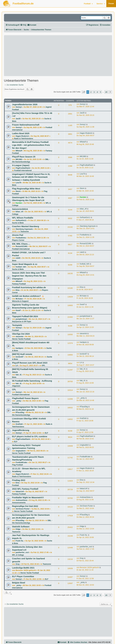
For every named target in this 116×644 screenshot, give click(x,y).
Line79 (18, 183)
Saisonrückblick (20, 209)
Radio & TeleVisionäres (24, 139)
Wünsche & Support (20, 301)
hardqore (19, 348)
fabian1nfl (20, 492)
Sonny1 (19, 107)
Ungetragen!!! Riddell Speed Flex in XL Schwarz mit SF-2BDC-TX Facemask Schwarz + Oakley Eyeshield (31, 177)
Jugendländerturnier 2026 (25, 104)
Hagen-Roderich (22, 136)
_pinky (18, 401)
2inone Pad (18, 235)
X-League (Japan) (21, 165)
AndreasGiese (21, 500)
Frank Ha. (20, 541)
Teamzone (25, 232)
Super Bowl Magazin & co (25, 264)
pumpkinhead (21, 319)
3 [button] (94, 92)
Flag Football (17, 465)
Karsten (19, 203)
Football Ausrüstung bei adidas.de (29, 287)
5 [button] (101, 92)
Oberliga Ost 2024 (21, 334)
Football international (23, 170)
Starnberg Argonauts (24, 229)
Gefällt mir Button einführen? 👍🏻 (28, 296)
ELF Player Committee (23, 576)
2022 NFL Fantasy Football (25, 489)
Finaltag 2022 (19, 480)
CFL (14, 389)
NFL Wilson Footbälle (23, 218)
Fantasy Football (19, 284)
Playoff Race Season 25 (24, 157)
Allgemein (16, 386)
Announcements (19, 503)
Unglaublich (21, 451)
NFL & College (18, 555)
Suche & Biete (18, 223)
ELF (46, 433)
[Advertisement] (58, 56)
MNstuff (19, 151)
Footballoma (21, 238)
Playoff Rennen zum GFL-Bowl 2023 (30, 363)
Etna (18, 290)
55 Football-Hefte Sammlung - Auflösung (32, 381)
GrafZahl (19, 424)
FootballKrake (21, 462)
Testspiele (17, 325)
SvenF (18, 310)
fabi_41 (19, 375)
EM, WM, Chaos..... (21, 244)
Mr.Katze (19, 299)
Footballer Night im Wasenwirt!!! (28, 498)
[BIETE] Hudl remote (22, 354)
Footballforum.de (23, 4)
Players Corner (18, 240)
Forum (111, 4)
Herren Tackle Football (21, 339)
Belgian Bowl (19, 583)
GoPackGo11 (21, 220)
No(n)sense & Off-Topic (22, 322)
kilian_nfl (19, 212)
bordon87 (20, 357)
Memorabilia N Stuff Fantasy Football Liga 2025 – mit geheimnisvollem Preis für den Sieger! (31, 145)
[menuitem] (23, 25)
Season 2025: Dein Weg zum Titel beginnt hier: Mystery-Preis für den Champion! (29, 276)
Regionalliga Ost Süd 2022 (25, 506)
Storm (18, 191)
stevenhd (19, 337)
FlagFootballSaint (23, 168)
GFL (44, 366)
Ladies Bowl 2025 (21, 133)
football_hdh (21, 267)
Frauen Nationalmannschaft (26, 125)
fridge (18, 529)
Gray (18, 564)
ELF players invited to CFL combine (30, 436)
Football (88, 4)
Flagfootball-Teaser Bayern (25, 398)
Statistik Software (21, 527)
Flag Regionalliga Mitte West (26, 189)
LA (17, 366)
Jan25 (18, 119)
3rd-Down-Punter (23, 509)
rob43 (18, 258)
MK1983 (19, 159)
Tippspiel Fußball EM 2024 (25, 316)
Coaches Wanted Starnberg (26, 226)
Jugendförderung (21, 430)
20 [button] (106, 92)
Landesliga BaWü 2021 (23, 568)
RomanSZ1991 (22, 246)
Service (101, 4)
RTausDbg (20, 412)
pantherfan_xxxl (22, 552)
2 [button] (91, 92)
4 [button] (97, 92)
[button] (83, 92)
